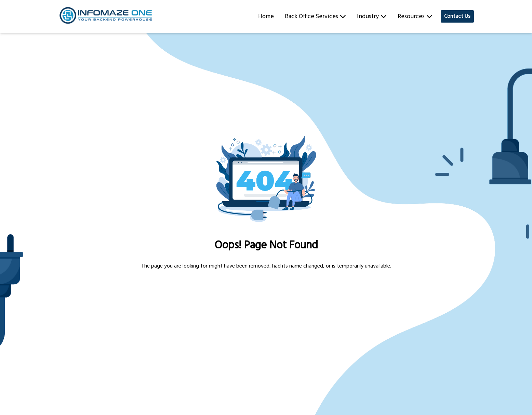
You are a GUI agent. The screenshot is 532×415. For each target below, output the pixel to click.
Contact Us (457, 16)
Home (266, 17)
